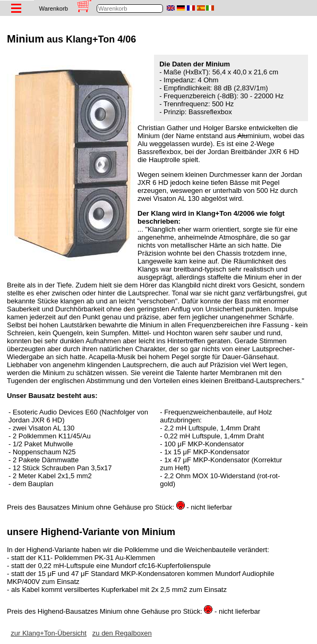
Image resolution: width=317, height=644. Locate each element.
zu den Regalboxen (122, 633)
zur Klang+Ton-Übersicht (49, 633)
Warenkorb (54, 9)
